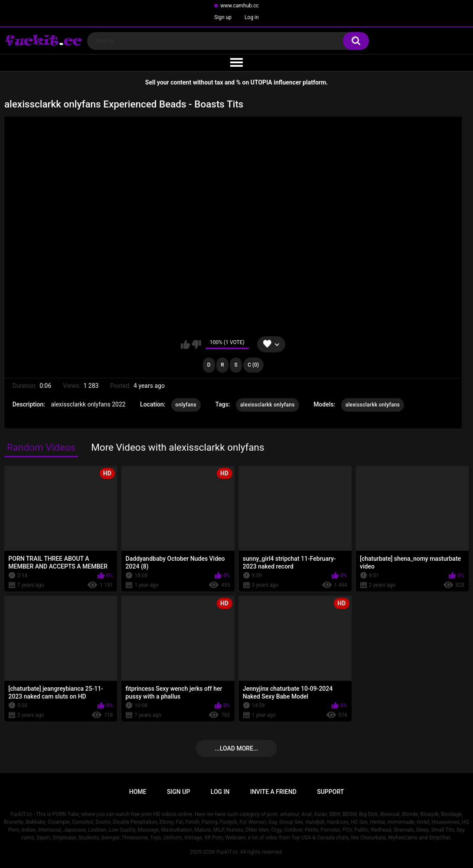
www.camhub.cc (240, 6)
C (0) (253, 365)
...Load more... (236, 748)
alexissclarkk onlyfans (267, 405)
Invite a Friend (273, 792)
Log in (252, 17)
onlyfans (186, 405)
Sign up (223, 17)
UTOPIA (261, 82)
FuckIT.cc (227, 852)
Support (330, 792)
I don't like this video (197, 345)
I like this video (185, 345)
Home (138, 792)
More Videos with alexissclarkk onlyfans (178, 447)
